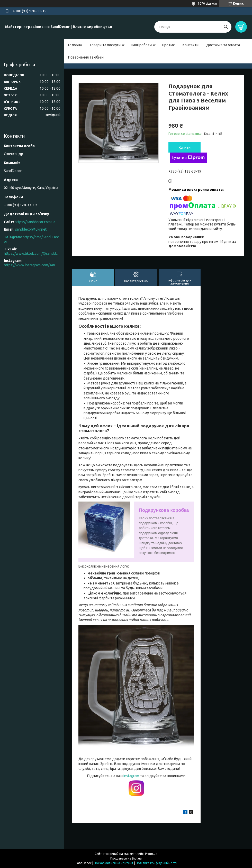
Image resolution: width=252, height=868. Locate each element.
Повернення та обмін (86, 57)
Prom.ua (151, 854)
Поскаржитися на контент (114, 863)
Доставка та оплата (223, 45)
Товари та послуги (105, 45)
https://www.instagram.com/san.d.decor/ (32, 265)
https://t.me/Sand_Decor (31, 239)
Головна (75, 45)
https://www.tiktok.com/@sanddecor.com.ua (32, 253)
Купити (185, 147)
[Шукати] (226, 27)
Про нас (168, 45)
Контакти (191, 45)
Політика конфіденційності (156, 863)
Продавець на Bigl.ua (126, 858)
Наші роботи (141, 45)
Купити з (188, 158)
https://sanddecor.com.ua (35, 222)
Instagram (132, 776)
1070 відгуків (207, 3)
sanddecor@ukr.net (31, 229)
